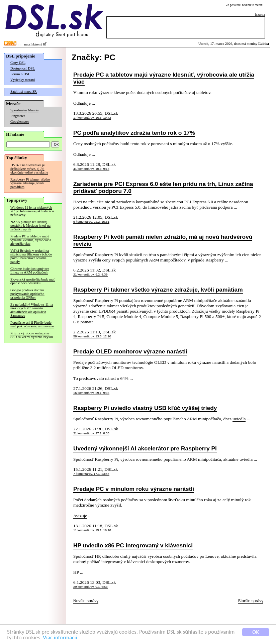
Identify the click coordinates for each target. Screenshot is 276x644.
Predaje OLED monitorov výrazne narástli (130, 351)
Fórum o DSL (20, 74)
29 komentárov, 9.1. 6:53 (90, 587)
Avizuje (80, 516)
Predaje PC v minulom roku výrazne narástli (134, 489)
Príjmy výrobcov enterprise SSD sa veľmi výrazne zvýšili (32, 335)
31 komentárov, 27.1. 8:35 (91, 433)
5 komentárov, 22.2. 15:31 (91, 222)
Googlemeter (20, 122)
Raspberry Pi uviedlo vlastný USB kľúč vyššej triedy (145, 408)
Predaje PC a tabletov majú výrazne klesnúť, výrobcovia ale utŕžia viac (31, 240)
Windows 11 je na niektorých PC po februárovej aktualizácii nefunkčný (32, 211)
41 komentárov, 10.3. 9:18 (91, 169)
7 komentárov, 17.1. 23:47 (91, 474)
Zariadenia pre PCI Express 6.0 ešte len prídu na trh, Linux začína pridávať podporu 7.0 (163, 187)
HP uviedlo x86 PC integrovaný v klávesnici (133, 545)
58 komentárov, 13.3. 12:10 (92, 336)
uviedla (239, 419)
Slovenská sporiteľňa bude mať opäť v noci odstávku (33, 281)
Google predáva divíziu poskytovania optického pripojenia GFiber (27, 294)
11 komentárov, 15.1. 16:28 (92, 530)
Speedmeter (19, 110)
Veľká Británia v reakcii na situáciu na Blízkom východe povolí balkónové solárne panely (31, 256)
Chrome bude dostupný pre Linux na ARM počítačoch (30, 271)
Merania (33, 110)
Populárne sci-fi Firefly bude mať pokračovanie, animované (32, 324)
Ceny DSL (18, 63)
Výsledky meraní (23, 80)
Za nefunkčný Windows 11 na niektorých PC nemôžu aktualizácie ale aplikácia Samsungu (32, 310)
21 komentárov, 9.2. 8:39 (90, 275)
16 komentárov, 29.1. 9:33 (91, 393)
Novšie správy (86, 601)
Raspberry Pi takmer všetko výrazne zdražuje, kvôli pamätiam (30, 183)
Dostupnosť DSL (23, 68)
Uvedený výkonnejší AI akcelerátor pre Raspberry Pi (145, 448)
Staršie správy (251, 601)
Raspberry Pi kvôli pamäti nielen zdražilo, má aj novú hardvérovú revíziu (163, 240)
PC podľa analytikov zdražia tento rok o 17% (134, 133)
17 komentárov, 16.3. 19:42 (92, 118)
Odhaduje (82, 103)
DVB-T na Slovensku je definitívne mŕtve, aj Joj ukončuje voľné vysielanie (29, 169)
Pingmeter (18, 116)
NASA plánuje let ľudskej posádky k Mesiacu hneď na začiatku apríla (30, 226)
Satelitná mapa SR (24, 91)
